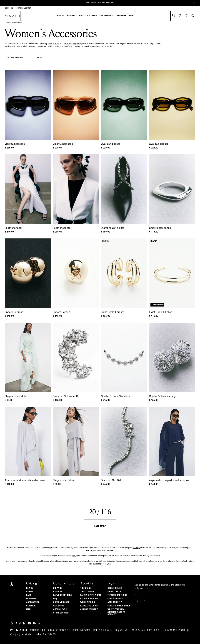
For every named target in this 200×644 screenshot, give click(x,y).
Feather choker (13, 228)
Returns (58, 592)
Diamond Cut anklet (112, 228)
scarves (56, 44)
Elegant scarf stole (16, 396)
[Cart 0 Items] (193, 16)
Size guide (59, 606)
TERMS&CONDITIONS (117, 595)
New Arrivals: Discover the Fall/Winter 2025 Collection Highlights (100, 3)
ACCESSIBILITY (115, 602)
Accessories (106, 16)
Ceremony (121, 16)
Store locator (61, 613)
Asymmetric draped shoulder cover (25, 480)
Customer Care (61, 602)
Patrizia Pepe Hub (90, 599)
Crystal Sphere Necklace (115, 396)
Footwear (92, 16)
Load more (100, 526)
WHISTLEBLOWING (116, 609)
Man (131, 16)
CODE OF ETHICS (115, 599)
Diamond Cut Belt (111, 480)
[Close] (194, 3)
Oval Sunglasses (111, 144)
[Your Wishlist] (186, 16)
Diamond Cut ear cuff (65, 396)
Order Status (60, 609)
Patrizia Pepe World (91, 595)
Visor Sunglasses (15, 144)
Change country (89, 609)
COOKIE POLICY (115, 588)
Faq (55, 599)
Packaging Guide (89, 606)
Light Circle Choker (160, 312)
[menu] (95, 16)
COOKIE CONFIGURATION (119, 606)
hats (50, 44)
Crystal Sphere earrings (163, 396)
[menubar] (95, 16)
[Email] (161, 594)
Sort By (39, 58)
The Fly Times (87, 592)
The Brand (86, 588)
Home (7, 22)
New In (61, 16)
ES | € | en (10, 8)
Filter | (14, 58)
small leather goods (72, 44)
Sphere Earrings (14, 312)
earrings (136, 548)
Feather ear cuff (62, 228)
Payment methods (62, 595)
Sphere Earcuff (61, 312)
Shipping (58, 588)
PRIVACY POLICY (115, 592)
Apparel (71, 16)
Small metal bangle (160, 228)
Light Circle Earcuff (112, 312)
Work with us (87, 602)
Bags (81, 16)
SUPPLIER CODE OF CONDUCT (116, 613)
